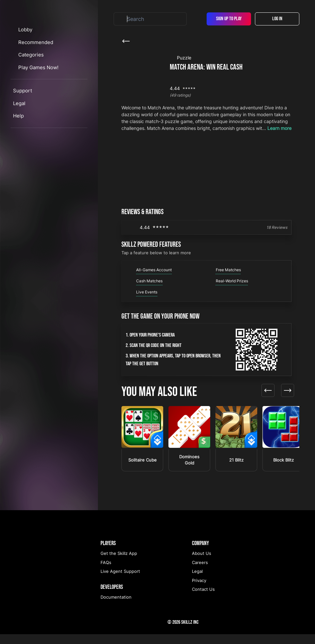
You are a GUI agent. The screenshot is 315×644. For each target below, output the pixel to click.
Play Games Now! (45, 104)
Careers (200, 572)
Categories (38, 92)
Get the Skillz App (119, 563)
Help (18, 153)
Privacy (199, 590)
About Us (202, 563)
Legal (19, 140)
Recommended (42, 79)
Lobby (31, 66)
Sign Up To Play (229, 19)
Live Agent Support (120, 581)
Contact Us (203, 599)
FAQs (106, 572)
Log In (277, 19)
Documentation (116, 607)
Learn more (279, 128)
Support (23, 127)
